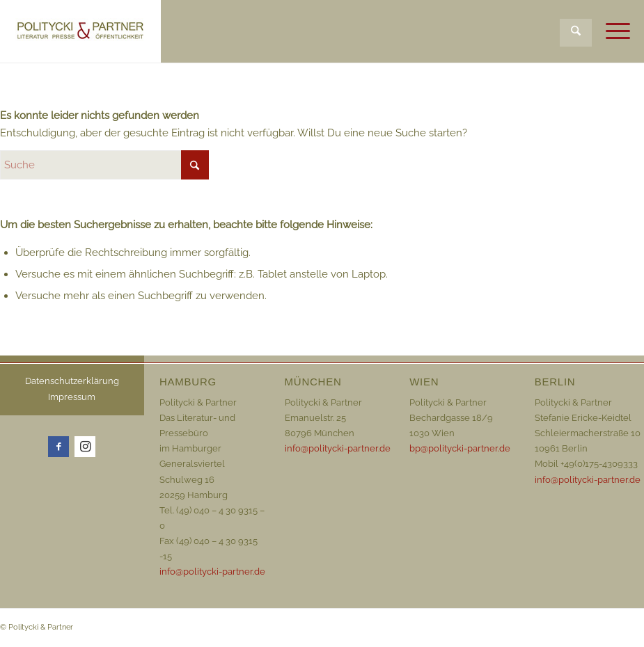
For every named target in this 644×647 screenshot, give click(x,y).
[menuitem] (576, 23)
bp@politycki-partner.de (460, 448)
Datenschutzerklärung (72, 381)
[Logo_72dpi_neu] (80, 31)
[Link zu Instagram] (85, 447)
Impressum (72, 397)
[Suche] (576, 33)
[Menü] (611, 31)
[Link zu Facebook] (58, 447)
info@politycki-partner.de (212, 572)
